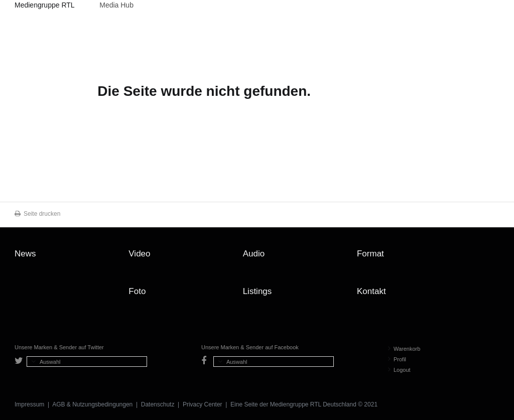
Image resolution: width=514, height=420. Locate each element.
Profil (397, 359)
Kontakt (371, 291)
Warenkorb (404, 349)
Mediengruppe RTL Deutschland (44, 7)
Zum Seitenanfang (489, 257)
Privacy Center (203, 404)
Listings (258, 291)
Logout (399, 370)
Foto (137, 291)
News (25, 254)
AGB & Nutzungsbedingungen (92, 404)
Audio (254, 254)
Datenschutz (158, 404)
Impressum (29, 404)
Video (139, 254)
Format (370, 254)
